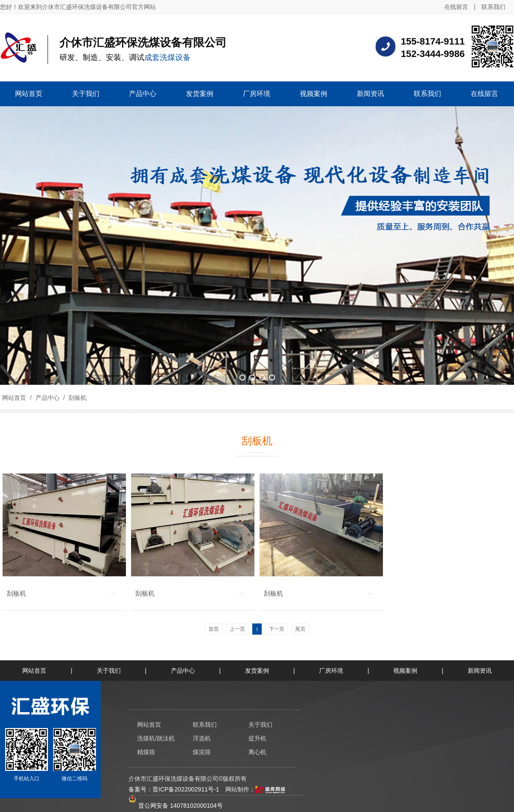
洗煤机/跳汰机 (156, 738)
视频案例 (405, 671)
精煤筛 (146, 752)
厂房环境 (331, 671)
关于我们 (109, 671)
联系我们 (493, 7)
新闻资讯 (480, 671)
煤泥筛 (202, 752)
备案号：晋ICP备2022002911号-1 (174, 789)
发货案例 (257, 671)
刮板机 (77, 398)
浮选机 (202, 738)
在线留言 (456, 7)
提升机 (257, 738)
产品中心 (48, 398)
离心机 (257, 752)
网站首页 (14, 398)
